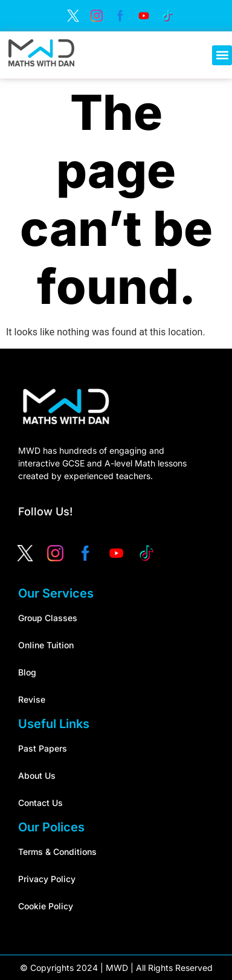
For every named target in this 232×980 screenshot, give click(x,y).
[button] (222, 55)
